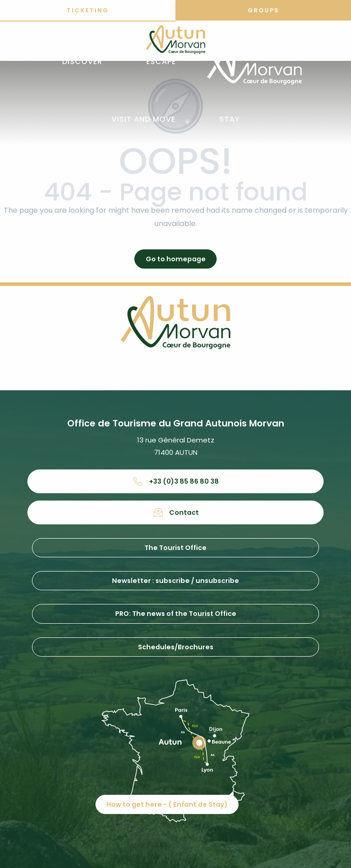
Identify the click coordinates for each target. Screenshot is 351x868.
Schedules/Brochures (176, 647)
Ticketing (88, 10)
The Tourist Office (175, 548)
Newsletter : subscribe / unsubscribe (175, 581)
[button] (82, 62)
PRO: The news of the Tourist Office (176, 614)
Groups (263, 10)
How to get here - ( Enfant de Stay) (179, 786)
